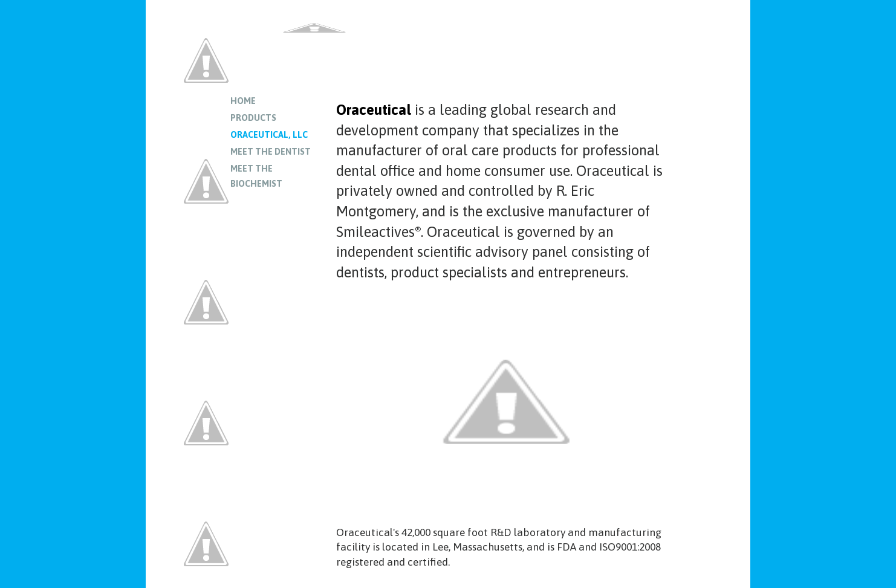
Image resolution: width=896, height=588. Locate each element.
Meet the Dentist (271, 152)
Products (253, 118)
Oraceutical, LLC (269, 135)
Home (243, 101)
